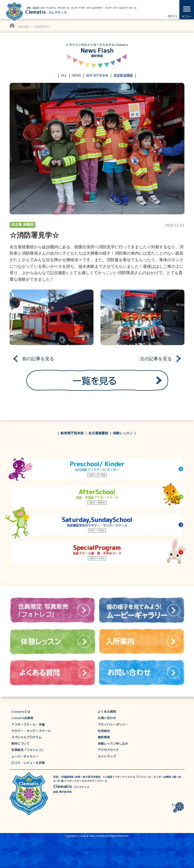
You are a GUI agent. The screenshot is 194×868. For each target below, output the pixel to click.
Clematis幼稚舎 (22, 718)
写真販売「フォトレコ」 (28, 750)
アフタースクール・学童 (28, 724)
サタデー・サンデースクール (31, 731)
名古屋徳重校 (98, 433)
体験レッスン (123, 433)
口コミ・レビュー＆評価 (28, 763)
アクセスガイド (108, 750)
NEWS (77, 76)
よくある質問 (107, 712)
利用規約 (104, 731)
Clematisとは (21, 712)
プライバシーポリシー (113, 724)
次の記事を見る (156, 358)
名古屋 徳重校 (123, 76)
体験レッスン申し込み (113, 743)
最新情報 (23, 27)
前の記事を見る (38, 358)
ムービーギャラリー (25, 756)
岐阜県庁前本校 (72, 433)
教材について (20, 743)
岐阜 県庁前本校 (97, 76)
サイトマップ (107, 756)
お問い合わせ (107, 718)
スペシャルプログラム (27, 737)
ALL (64, 76)
